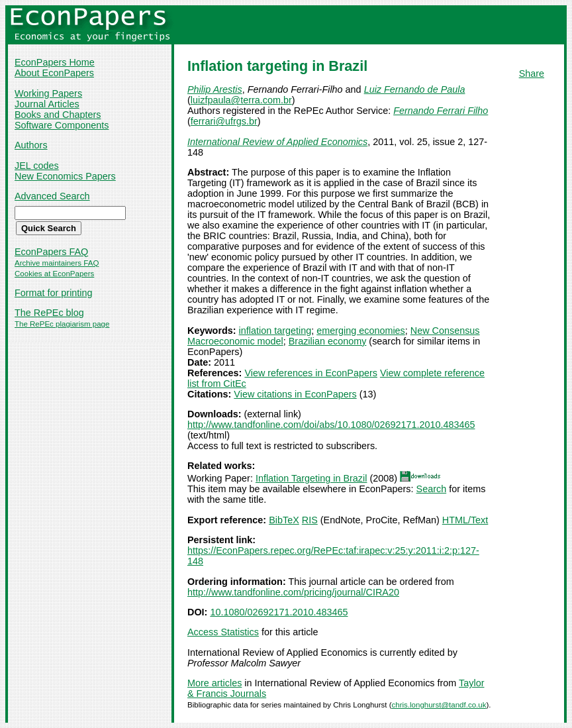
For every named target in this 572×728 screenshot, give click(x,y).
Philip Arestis (215, 89)
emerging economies (361, 331)
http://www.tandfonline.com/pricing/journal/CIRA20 (293, 592)
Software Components (62, 125)
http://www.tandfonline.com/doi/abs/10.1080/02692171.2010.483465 (331, 425)
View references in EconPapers (311, 373)
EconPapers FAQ (51, 252)
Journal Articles (47, 104)
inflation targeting (275, 331)
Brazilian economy (328, 341)
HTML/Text (465, 520)
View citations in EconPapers (295, 394)
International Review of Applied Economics (277, 142)
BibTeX (284, 520)
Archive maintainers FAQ (57, 263)
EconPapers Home (55, 62)
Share (532, 74)
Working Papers (48, 93)
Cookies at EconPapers (54, 274)
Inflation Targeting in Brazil (311, 478)
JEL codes (37, 166)
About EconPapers (54, 73)
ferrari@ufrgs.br (224, 121)
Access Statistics (223, 632)
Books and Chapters (58, 115)
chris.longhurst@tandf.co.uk (439, 705)
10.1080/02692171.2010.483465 (279, 612)
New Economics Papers (65, 176)
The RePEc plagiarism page (62, 324)
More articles (215, 683)
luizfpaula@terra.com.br (241, 100)
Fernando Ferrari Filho (441, 111)
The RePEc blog (49, 313)
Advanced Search (52, 196)
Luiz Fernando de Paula (415, 89)
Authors (31, 145)
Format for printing (54, 293)
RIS (310, 520)
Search (432, 489)
